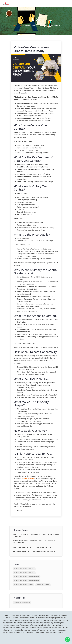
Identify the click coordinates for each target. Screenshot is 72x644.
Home (14, 25)
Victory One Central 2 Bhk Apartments (27, 577)
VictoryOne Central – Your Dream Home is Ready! (32, 547)
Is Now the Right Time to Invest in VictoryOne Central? (35, 552)
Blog (20, 25)
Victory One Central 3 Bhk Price (24, 569)
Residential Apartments (22, 603)
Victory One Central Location (23, 585)
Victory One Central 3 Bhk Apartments (27, 581)
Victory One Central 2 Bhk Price (24, 573)
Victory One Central (29, 479)
